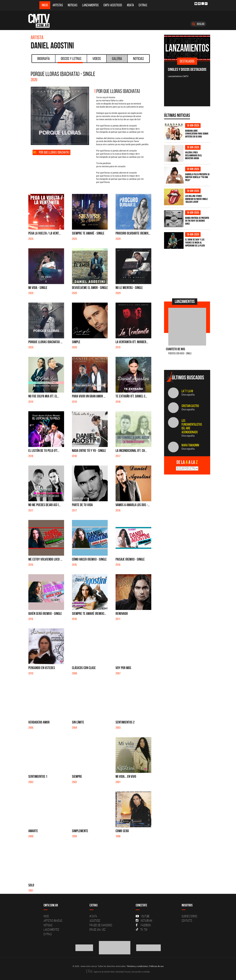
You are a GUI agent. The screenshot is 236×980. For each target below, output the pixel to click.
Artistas (58, 5)
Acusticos (95, 921)
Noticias (73, 5)
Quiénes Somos (189, 916)
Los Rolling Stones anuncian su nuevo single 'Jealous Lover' (196, 199)
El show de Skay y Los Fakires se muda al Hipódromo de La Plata (195, 242)
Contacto (187, 921)
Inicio (45, 5)
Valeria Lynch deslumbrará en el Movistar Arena (194, 155)
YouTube (143, 916)
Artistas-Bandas (53, 921)
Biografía (44, 59)
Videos (97, 59)
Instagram (144, 921)
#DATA (130, 5)
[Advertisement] (188, 273)
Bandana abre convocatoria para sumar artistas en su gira (197, 134)
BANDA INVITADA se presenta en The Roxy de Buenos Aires (197, 221)
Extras (143, 5)
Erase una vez (98, 930)
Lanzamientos (90, 5)
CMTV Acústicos (113, 5)
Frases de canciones (101, 925)
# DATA (93, 916)
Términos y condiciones (137, 966)
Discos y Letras (70, 60)
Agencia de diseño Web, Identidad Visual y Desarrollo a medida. (118, 972)
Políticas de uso (156, 966)
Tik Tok (142, 930)
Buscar (198, 24)
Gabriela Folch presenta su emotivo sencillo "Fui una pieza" (197, 177)
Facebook (144, 925)
